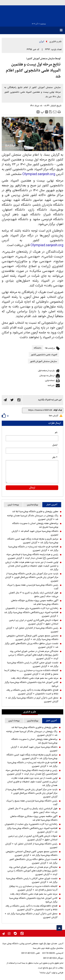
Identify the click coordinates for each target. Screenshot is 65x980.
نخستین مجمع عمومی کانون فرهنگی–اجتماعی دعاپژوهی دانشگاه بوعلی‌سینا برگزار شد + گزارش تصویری (32, 638)
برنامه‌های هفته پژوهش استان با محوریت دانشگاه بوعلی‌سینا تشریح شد (35, 525)
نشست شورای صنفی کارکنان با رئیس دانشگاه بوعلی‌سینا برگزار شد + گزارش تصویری (33, 665)
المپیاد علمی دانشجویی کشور (44, 354)
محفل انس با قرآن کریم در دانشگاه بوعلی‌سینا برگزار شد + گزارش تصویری (32, 700)
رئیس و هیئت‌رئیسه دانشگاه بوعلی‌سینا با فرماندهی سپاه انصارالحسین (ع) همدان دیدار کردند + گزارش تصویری (32, 556)
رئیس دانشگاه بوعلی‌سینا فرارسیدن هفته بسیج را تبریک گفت (33, 587)
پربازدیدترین (32, 505)
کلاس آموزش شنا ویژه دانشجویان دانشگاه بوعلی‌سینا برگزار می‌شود (31, 684)
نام (56, 433)
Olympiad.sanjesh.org (39, 174)
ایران (42, 42)
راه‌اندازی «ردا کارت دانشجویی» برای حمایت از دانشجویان (32, 608)
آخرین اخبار (52, 505)
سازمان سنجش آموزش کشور (43, 361)
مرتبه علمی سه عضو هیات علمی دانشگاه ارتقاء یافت (35, 678)
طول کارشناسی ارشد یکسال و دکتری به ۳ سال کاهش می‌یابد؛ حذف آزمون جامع (34, 595)
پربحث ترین (13, 505)
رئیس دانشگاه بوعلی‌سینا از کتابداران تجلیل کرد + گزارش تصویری (32, 630)
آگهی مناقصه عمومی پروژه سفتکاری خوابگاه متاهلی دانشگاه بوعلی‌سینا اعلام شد (35, 602)
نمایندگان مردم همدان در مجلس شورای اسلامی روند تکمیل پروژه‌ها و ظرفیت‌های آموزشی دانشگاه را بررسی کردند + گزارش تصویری (33, 655)
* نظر (55, 457)
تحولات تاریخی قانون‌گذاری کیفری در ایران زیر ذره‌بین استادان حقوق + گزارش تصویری (34, 622)
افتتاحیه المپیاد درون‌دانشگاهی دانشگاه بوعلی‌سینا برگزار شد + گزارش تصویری (31, 614)
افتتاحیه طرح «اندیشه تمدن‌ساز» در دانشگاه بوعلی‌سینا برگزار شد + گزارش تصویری (33, 549)
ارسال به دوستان (47, 375)
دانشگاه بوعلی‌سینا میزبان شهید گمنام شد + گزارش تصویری (35, 533)
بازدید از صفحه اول (46, 370)
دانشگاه (38, 348)
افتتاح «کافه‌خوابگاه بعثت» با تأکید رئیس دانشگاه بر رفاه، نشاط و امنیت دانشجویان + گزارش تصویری (32, 692)
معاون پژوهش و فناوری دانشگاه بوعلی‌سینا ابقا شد (35, 512)
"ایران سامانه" (45, 973)
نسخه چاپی (50, 380)
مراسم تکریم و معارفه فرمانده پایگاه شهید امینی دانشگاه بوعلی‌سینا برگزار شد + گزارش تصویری (33, 541)
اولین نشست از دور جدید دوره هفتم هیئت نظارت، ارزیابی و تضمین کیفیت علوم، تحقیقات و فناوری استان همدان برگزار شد (32, 566)
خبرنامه (51, 385)
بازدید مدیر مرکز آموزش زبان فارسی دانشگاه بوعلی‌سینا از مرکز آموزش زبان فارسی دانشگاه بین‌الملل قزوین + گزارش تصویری (32, 577)
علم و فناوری (56, 42)
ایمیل (55, 445)
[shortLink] (38, 410)
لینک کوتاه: (57, 410)
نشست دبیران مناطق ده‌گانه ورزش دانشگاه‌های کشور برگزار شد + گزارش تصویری (32, 645)
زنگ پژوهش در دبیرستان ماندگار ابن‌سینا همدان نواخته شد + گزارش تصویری (33, 518)
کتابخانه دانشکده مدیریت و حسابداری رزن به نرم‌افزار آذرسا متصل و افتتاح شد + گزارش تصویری (31, 672)
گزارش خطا (53, 416)
